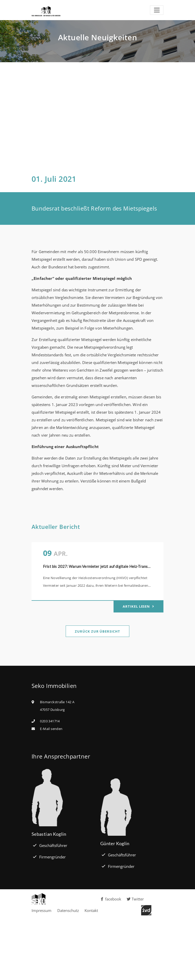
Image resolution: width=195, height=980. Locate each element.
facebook (111, 899)
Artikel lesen (137, 606)
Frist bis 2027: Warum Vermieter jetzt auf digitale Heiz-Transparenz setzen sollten (114, 566)
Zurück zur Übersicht (97, 631)
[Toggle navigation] (157, 10)
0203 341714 (50, 721)
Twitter (135, 899)
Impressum (41, 910)
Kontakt (91, 910)
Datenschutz (68, 910)
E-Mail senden (51, 729)
